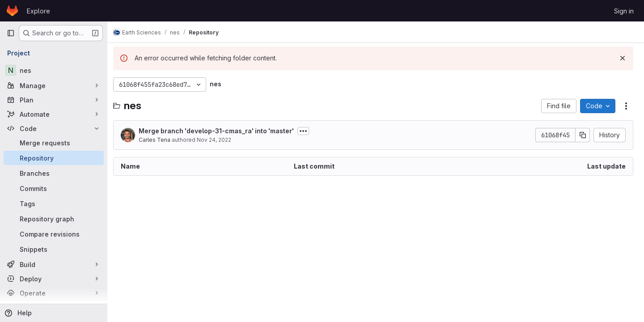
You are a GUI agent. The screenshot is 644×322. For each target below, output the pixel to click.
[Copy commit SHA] (583, 135)
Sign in (624, 11)
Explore (38, 11)
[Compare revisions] (54, 234)
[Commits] (54, 188)
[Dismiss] (623, 58)
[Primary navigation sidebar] (11, 33)
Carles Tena (159, 140)
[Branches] (54, 173)
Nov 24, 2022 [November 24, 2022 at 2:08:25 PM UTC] (219, 140)
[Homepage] (12, 11)
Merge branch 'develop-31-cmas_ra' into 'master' (221, 131)
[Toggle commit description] (308, 131)
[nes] (54, 70)
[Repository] (54, 158)
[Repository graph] (54, 219)
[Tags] (54, 203)
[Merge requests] (54, 143)
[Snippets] (54, 249)
